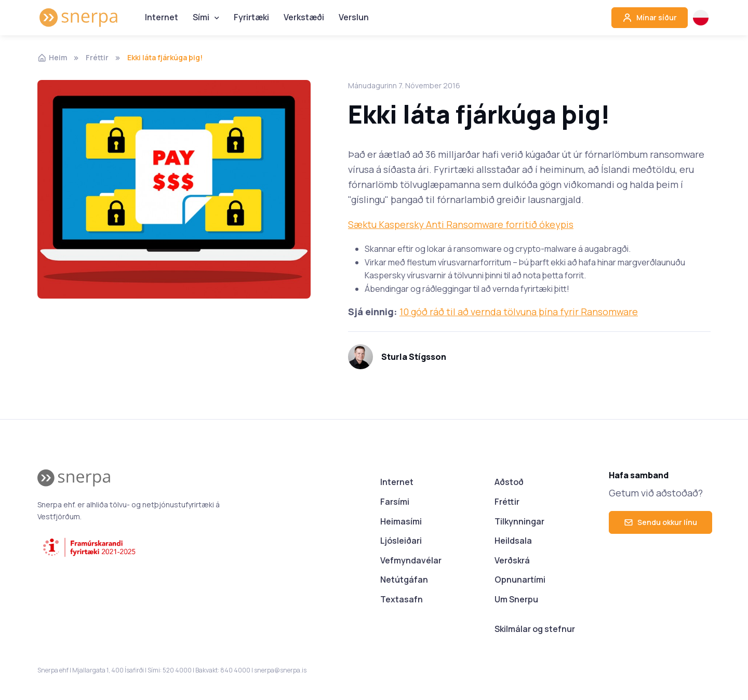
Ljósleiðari (401, 541)
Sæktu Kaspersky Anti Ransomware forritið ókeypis (461, 224)
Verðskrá (512, 560)
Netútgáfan (404, 580)
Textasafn (402, 599)
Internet (162, 17)
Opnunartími (520, 580)
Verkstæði (304, 17)
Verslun (354, 17)
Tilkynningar (519, 521)
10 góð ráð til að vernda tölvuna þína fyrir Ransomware (519, 312)
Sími (201, 17)
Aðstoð (509, 482)
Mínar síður (650, 18)
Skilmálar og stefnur (535, 629)
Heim (52, 57)
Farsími (395, 502)
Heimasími (401, 521)
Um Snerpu (516, 599)
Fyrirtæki (251, 17)
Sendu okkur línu (660, 522)
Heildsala (513, 541)
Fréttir (97, 57)
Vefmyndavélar (411, 560)
